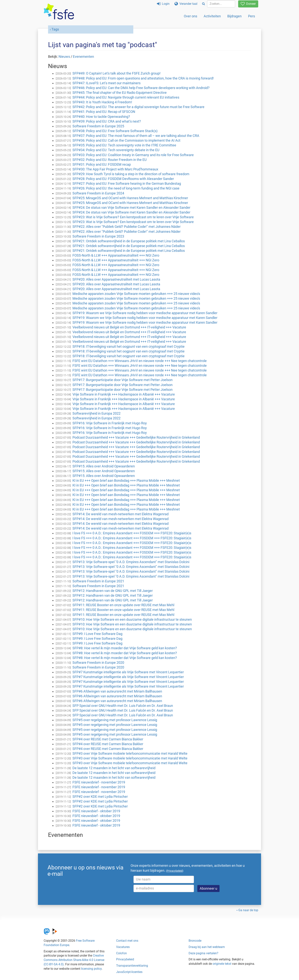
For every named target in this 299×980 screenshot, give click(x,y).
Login (163, 4)
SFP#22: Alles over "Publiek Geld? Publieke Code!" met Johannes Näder (127, 227)
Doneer (248, 4)
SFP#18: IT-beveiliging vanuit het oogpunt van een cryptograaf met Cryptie (129, 347)
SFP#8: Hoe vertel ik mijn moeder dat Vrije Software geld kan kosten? (125, 648)
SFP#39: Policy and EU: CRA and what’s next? (107, 121)
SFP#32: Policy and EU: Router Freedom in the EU (110, 160)
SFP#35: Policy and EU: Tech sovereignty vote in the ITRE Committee (124, 145)
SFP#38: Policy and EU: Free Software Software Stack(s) (115, 131)
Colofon (121, 953)
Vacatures (123, 947)
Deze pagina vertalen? (203, 953)
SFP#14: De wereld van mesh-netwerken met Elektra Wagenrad (121, 514)
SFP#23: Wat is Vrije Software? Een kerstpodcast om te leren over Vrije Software (133, 217)
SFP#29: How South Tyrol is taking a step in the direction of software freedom (131, 174)
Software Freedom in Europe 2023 (98, 236)
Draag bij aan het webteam (207, 947)
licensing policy (91, 969)
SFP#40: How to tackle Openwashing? (101, 117)
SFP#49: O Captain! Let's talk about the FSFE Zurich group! (117, 73)
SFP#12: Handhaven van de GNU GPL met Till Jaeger (113, 591)
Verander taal (186, 4)
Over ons (190, 16)
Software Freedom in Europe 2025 (98, 126)
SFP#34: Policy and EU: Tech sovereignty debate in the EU (116, 150)
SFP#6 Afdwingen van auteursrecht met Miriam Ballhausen (117, 691)
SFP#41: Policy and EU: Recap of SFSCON (104, 112)
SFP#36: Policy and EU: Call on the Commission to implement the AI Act (126, 140)
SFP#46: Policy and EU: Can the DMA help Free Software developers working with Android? (141, 88)
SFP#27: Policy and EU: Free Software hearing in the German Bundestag (127, 184)
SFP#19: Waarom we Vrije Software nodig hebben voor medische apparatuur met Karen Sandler (145, 313)
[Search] (204, 4)
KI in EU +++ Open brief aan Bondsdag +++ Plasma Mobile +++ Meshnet (126, 481)
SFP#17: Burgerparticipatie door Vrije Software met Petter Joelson (123, 380)
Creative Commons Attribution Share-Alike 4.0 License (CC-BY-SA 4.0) (74, 960)
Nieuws (64, 57)
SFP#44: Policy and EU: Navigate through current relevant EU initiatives (126, 97)
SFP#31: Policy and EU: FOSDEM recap (102, 165)
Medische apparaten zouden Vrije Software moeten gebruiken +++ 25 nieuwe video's (136, 294)
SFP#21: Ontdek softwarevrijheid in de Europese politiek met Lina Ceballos (129, 241)
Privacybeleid (125, 959)
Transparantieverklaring (132, 966)
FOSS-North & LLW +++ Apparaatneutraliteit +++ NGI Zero (116, 255)
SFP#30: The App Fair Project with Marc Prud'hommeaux (115, 169)
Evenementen (83, 57)
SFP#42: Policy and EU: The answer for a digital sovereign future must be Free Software (138, 107)
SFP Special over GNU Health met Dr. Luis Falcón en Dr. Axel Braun (123, 706)
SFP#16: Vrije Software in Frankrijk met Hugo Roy (110, 423)
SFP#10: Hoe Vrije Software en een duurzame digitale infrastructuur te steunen (132, 620)
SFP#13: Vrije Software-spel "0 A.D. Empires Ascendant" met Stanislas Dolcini (131, 562)
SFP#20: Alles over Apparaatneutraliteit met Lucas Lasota (116, 279)
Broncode (195, 941)
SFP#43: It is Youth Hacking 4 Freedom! (102, 102)
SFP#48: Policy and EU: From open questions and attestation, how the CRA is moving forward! (143, 78)
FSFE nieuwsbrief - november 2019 (99, 782)
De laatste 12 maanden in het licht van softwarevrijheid (114, 768)
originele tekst (222, 964)
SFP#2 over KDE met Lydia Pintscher (100, 797)
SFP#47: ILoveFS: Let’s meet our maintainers (106, 83)
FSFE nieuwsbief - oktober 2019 (96, 811)
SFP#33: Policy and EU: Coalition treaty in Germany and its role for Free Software (133, 155)
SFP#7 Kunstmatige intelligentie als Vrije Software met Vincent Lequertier (128, 672)
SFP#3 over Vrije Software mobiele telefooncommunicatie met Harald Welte (130, 754)
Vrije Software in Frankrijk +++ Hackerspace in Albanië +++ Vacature (124, 394)
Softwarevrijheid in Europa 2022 (96, 413)
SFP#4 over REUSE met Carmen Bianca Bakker (108, 739)
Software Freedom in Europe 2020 (98, 663)
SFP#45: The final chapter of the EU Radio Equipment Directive (120, 93)
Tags (55, 29)
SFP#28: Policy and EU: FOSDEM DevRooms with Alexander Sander (123, 179)
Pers (252, 16)
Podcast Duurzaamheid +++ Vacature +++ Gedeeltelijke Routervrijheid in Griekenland (136, 437)
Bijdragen (234, 16)
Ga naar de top (248, 910)
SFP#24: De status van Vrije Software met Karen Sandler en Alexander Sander (131, 208)
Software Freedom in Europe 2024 (98, 193)
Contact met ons (127, 941)
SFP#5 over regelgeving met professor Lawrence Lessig (115, 720)
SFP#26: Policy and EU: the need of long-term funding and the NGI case (126, 188)
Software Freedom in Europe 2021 (98, 581)
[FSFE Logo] (59, 12)
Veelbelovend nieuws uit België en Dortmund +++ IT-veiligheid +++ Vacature (129, 327)
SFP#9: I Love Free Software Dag (97, 634)
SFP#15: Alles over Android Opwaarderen (104, 466)
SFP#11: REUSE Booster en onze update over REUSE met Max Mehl (123, 605)
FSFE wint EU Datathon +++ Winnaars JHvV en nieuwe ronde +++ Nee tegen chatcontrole (140, 361)
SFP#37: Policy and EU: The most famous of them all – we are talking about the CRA (136, 136)
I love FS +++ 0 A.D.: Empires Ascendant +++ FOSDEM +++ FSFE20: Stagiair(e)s (132, 533)
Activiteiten (212, 16)
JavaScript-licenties (129, 972)
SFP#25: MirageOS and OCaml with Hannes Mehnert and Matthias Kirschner (130, 198)
